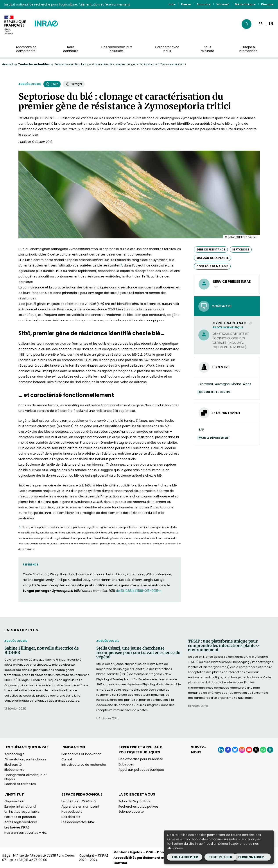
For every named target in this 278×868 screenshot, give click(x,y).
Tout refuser (221, 857)
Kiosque (267, 4)
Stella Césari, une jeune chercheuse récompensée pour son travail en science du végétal (138, 653)
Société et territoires (20, 784)
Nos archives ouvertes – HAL (26, 833)
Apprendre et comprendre (26, 49)
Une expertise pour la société (141, 759)
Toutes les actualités (34, 64)
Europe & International (248, 49)
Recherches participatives (138, 807)
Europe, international (20, 807)
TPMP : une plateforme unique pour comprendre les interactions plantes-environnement (224, 646)
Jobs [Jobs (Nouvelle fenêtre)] (172, 4)
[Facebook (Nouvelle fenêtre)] (228, 750)
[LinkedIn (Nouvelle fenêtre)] (221, 750)
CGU (150, 852)
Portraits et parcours (20, 817)
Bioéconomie (14, 770)
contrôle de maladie (212, 266)
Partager (74, 84)
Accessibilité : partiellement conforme (146, 858)
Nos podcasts (72, 812)
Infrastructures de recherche (84, 765)
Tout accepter (185, 857)
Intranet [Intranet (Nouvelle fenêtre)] (223, 4)
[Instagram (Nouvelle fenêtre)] (242, 750)
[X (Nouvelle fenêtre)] (256, 750)
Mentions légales (128, 852)
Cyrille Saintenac (233, 323)
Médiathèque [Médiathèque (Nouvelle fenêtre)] (245, 4)
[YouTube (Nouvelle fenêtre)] (249, 750)
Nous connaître (71, 49)
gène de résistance (211, 249)
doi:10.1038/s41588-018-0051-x (139, 591)
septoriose (241, 249)
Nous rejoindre (207, 49)
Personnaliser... (252, 857)
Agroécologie (30, 84)
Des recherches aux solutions (117, 49)
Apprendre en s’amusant (80, 807)
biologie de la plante (213, 258)
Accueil (8, 64)
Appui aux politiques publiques (142, 770)
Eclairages (126, 764)
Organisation (14, 801)
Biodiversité (13, 765)
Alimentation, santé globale (25, 759)
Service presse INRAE (232, 284)
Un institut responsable (22, 812)
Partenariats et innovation (81, 754)
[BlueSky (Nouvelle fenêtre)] (235, 750)
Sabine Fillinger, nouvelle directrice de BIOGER (42, 650)
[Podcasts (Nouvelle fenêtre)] (270, 750)
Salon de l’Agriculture (135, 801)
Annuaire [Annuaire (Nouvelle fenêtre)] (204, 4)
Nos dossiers (71, 817)
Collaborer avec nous (167, 49)
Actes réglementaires (21, 822)
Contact (120, 863)
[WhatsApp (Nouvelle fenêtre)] (263, 750)
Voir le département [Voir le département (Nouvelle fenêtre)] (215, 438)
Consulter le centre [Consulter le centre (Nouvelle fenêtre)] (216, 392)
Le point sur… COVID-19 (79, 801)
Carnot (67, 759)
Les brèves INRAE (17, 827)
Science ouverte (131, 812)
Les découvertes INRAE (78, 822)
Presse (186, 4)
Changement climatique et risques (26, 777)
